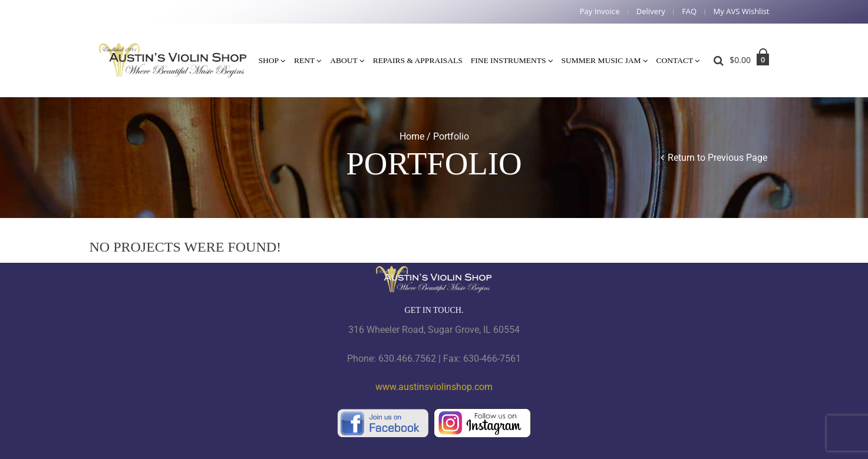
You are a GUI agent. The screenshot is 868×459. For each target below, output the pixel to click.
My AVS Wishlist (742, 11)
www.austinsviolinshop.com (434, 387)
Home (412, 136)
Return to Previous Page (717, 158)
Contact (675, 60)
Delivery (651, 11)
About (344, 60)
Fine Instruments (509, 60)
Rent (304, 60)
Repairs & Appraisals (418, 60)
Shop (269, 60)
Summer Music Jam (601, 60)
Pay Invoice (600, 11)
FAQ (689, 11)
